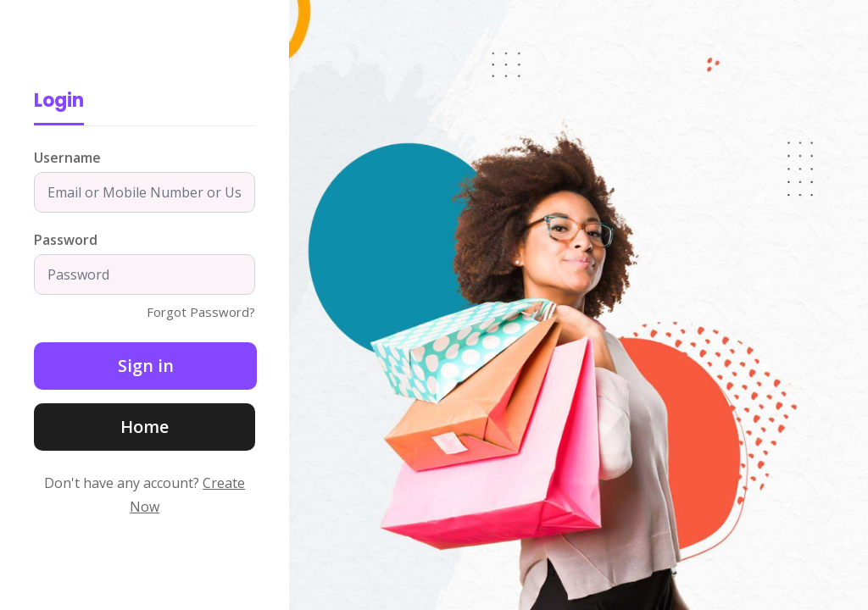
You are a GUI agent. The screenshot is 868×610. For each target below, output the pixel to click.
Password (66, 240)
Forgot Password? (201, 312)
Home (145, 427)
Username (67, 158)
